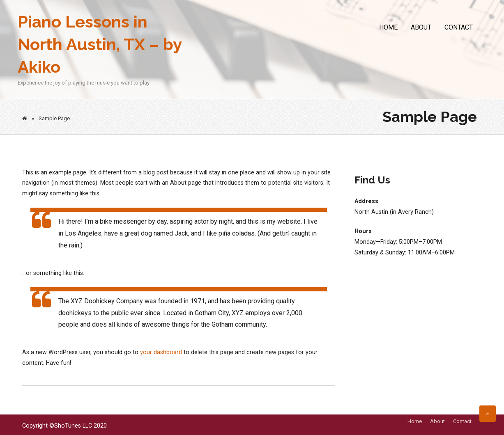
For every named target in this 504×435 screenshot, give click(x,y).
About (421, 27)
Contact (459, 27)
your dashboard (161, 352)
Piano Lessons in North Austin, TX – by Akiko (100, 44)
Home (388, 27)
